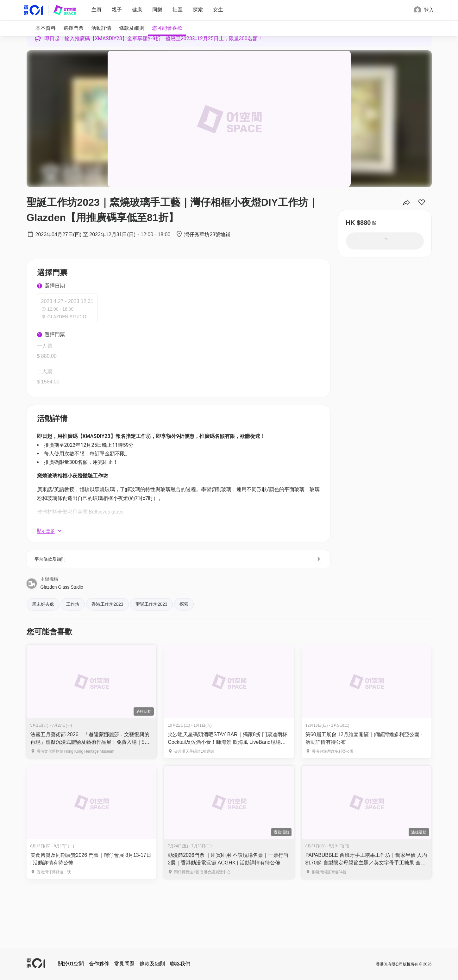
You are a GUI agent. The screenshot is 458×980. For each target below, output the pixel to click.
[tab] (46, 28)
